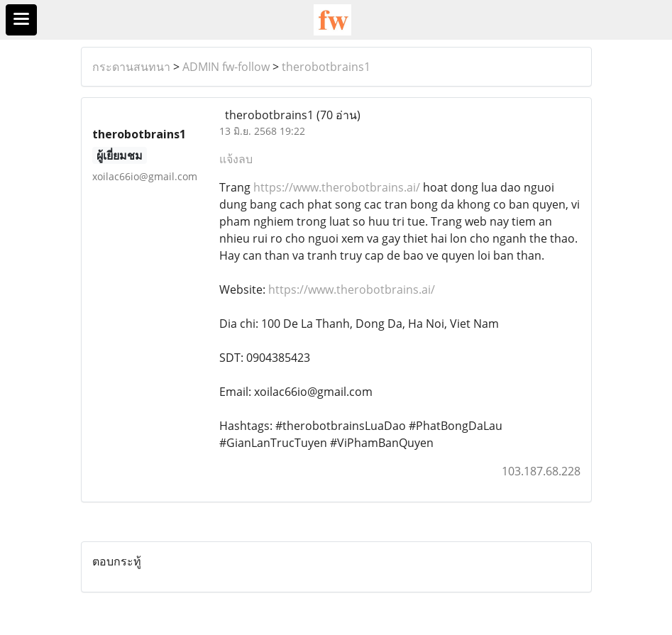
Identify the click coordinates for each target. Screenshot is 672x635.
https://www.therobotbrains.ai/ (337, 187)
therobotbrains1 (326, 67)
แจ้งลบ (236, 159)
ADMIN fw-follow (226, 67)
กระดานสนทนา (131, 67)
